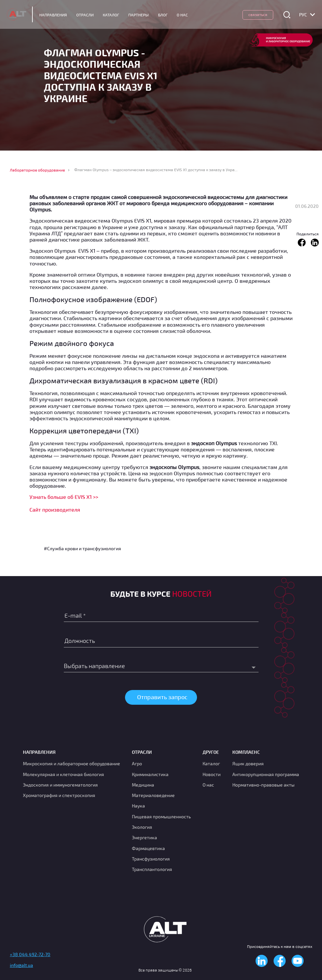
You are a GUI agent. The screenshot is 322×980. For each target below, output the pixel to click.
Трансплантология (152, 868)
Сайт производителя (55, 509)
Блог (166, 15)
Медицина (143, 783)
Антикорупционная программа (266, 773)
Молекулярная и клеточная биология (63, 773)
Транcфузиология (151, 857)
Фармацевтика (148, 847)
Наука (138, 804)
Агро (137, 762)
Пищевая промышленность (161, 815)
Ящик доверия (248, 762)
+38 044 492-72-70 (30, 953)
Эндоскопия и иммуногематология (60, 783)
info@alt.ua (21, 964)
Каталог (115, 15)
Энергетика (144, 836)
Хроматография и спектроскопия (59, 794)
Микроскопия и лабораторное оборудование (72, 762)
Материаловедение (153, 794)
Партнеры (142, 15)
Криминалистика (150, 773)
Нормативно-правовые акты (263, 783)
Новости (212, 773)
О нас (208, 783)
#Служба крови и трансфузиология (82, 548)
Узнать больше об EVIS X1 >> (64, 497)
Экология (142, 826)
